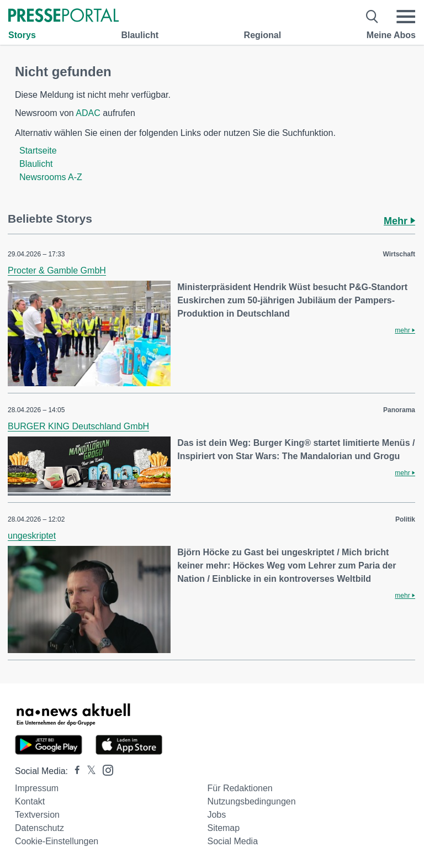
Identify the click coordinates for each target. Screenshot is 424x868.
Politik (405, 519)
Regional (263, 35)
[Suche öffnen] (372, 17)
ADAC (88, 113)
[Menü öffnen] (406, 17)
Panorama (399, 410)
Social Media (232, 841)
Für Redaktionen (240, 788)
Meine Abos (391, 35)
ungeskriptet (32, 536)
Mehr (399, 221)
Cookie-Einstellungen (57, 841)
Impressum (37, 788)
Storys (22, 35)
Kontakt (30, 801)
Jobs (216, 815)
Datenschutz (39, 828)
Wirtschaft (399, 254)
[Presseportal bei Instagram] (105, 769)
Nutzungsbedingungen (251, 801)
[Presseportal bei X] (88, 771)
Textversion (37, 815)
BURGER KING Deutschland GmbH (78, 426)
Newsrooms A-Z (51, 177)
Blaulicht (140, 35)
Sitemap (223, 828)
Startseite (38, 151)
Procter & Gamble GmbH (57, 270)
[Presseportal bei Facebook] (74, 771)
